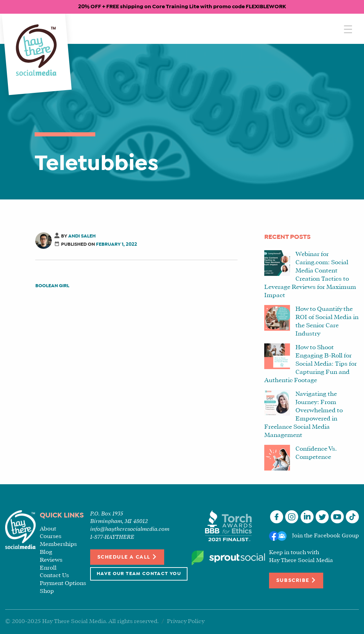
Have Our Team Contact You (139, 574)
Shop (47, 591)
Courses (51, 537)
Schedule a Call (127, 557)
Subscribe (296, 580)
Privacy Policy (186, 621)
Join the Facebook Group (325, 536)
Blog (46, 552)
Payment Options (63, 583)
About (48, 529)
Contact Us (54, 576)
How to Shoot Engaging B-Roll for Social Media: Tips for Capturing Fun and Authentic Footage (311, 364)
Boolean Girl (52, 286)
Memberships (58, 544)
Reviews (51, 560)
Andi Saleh (82, 236)
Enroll (48, 568)
